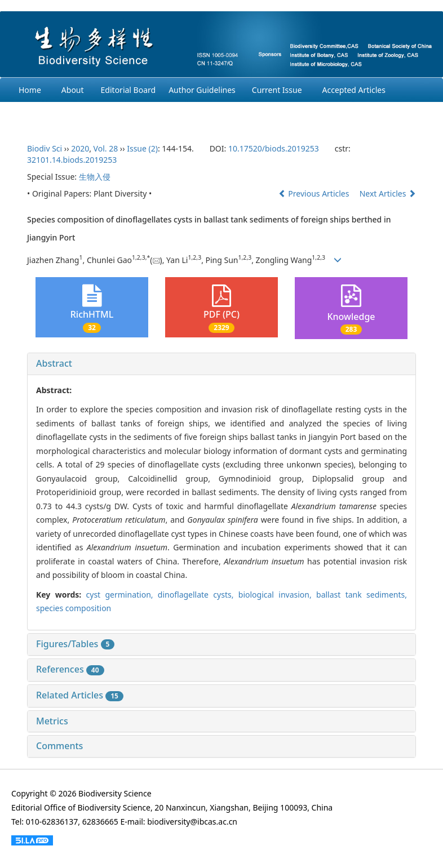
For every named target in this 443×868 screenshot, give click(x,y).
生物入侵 (95, 177)
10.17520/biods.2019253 (274, 148)
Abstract (54, 363)
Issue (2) (142, 148)
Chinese (208, 114)
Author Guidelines (202, 90)
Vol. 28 (106, 148)
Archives (34, 114)
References (70, 669)
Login (163, 114)
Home (30, 90)
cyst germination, (122, 595)
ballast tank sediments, (362, 595)
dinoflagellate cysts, (198, 595)
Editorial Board (129, 90)
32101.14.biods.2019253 (72, 160)
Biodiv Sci (45, 148)
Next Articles (388, 193)
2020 (80, 148)
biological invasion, (277, 595)
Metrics (52, 721)
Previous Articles (315, 193)
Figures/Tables (75, 644)
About (73, 90)
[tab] (221, 364)
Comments (59, 746)
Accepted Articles (354, 90)
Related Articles (80, 695)
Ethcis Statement (101, 114)
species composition (74, 608)
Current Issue (277, 90)
